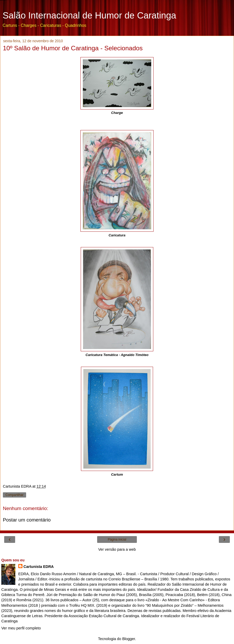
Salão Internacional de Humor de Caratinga (89, 15)
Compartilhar (14, 495)
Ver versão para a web (117, 549)
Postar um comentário (27, 520)
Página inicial (117, 539)
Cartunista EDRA (39, 567)
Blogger (129, 639)
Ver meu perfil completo (21, 628)
